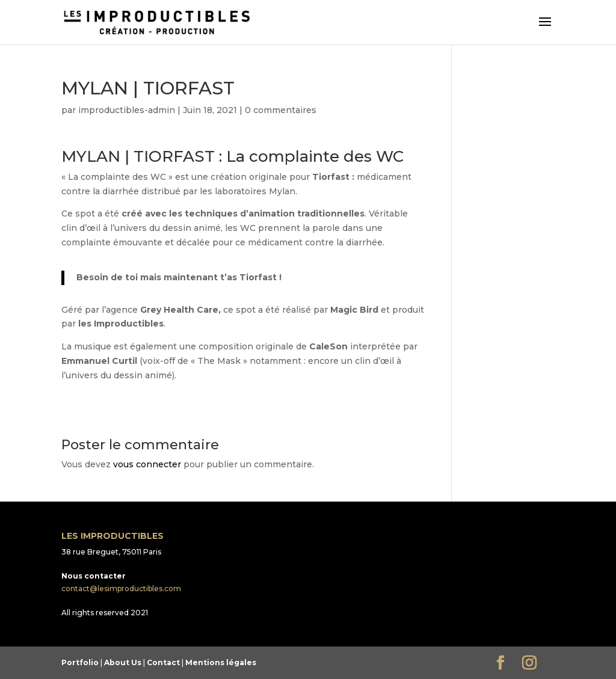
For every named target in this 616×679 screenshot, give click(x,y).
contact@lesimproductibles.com (121, 588)
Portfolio (80, 662)
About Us (123, 662)
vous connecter (147, 464)
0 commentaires (281, 110)
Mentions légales (221, 662)
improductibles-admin (127, 110)
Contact (163, 662)
